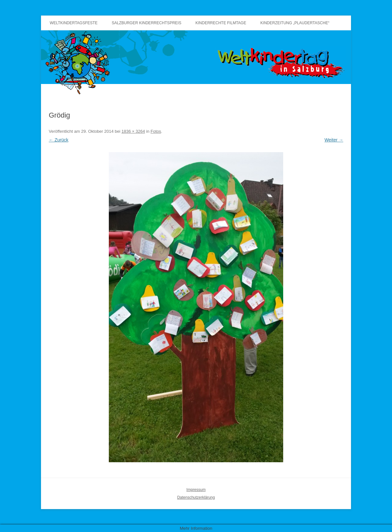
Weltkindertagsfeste (74, 23)
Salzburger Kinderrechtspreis (146, 23)
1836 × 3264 (133, 131)
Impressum (196, 490)
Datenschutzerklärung (196, 497)
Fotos (156, 131)
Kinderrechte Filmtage (221, 23)
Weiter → (334, 140)
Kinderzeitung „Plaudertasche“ (295, 23)
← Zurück (59, 140)
